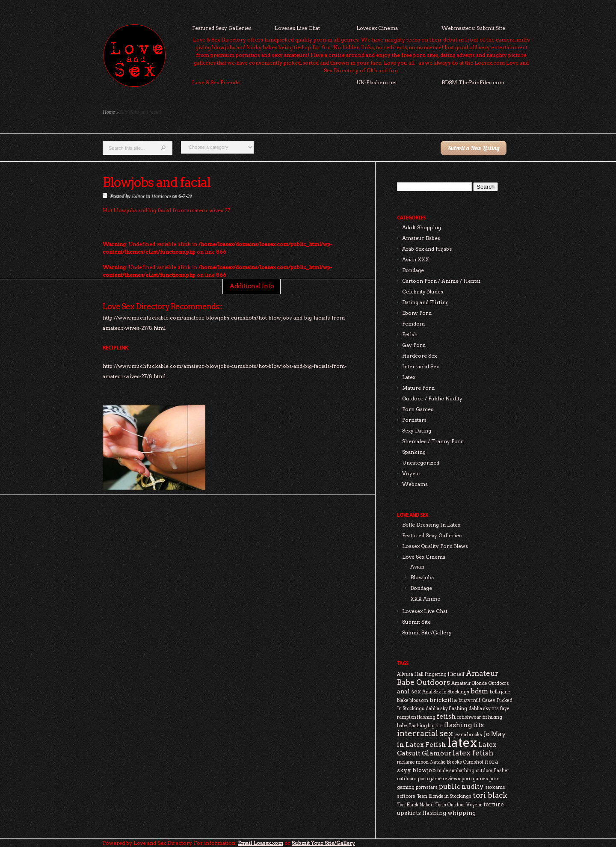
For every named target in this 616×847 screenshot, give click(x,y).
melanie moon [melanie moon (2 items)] (413, 762)
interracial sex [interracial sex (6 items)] (425, 733)
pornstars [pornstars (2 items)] (427, 787)
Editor (138, 196)
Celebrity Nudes (423, 292)
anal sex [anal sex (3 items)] (409, 691)
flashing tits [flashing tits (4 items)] (464, 725)
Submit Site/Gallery (427, 632)
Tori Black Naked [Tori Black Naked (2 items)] (415, 805)
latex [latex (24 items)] (462, 742)
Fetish (410, 334)
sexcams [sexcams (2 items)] (495, 787)
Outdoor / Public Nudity (432, 398)
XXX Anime (425, 599)
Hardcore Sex (419, 356)
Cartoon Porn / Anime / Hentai (441, 281)
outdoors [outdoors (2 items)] (407, 779)
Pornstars (414, 420)
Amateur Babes (421, 238)
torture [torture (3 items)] (494, 804)
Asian (417, 567)
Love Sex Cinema (424, 557)
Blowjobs (422, 577)
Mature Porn (418, 388)
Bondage (413, 270)
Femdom (413, 324)
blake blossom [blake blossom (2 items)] (413, 700)
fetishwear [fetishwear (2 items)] (469, 717)
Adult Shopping (422, 227)
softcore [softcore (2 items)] (406, 796)
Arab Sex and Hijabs (427, 249)
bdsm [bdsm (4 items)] (480, 691)
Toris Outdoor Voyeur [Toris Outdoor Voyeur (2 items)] (459, 805)
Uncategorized (421, 463)
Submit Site (416, 622)
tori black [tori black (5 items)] (490, 795)
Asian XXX (416, 259)
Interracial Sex (421, 366)
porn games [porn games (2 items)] (475, 779)
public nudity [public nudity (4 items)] (461, 786)
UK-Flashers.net (377, 82)
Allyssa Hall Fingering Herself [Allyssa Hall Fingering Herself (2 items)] (431, 674)
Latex (409, 377)
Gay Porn (414, 345)
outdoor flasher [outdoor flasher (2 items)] (493, 771)
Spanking (414, 452)
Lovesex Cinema (377, 28)
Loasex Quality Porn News (435, 546)
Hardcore (161, 196)
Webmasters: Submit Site (473, 28)
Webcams (415, 484)
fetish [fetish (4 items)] (446, 716)
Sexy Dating (417, 431)
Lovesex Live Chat (297, 28)
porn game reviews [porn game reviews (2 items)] (439, 779)
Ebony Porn (417, 313)
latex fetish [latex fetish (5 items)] (473, 753)
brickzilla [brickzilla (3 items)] (443, 700)
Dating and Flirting (425, 302)
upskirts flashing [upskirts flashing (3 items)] (422, 813)
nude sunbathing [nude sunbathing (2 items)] (456, 771)
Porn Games (418, 409)
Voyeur (412, 473)
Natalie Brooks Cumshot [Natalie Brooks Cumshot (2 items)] (457, 762)
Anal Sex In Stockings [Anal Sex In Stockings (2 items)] (446, 692)
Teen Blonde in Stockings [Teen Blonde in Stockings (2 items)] (444, 796)
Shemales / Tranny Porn (433, 441)
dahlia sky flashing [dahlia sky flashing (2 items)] (446, 709)
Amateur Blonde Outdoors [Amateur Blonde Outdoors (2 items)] (480, 683)
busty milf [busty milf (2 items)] (469, 700)
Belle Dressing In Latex (431, 525)
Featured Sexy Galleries (222, 28)
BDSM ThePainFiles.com (473, 82)
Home (109, 112)
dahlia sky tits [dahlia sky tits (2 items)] (484, 709)
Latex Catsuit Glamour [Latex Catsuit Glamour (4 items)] (447, 749)
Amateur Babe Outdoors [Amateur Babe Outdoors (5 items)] (448, 678)
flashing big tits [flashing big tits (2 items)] (426, 726)
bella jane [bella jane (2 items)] (500, 692)
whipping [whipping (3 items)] (462, 813)
